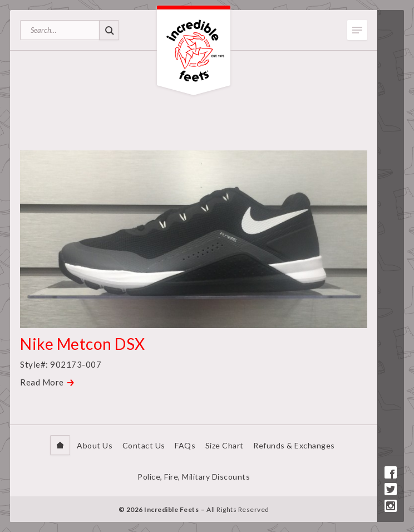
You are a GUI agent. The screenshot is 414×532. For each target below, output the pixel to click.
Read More (42, 382)
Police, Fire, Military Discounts (194, 477)
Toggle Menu (357, 30)
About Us (95, 445)
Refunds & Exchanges (294, 445)
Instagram (391, 506)
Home (60, 445)
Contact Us (144, 445)
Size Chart (225, 445)
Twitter (391, 489)
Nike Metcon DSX (83, 344)
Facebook (391, 472)
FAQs (185, 445)
